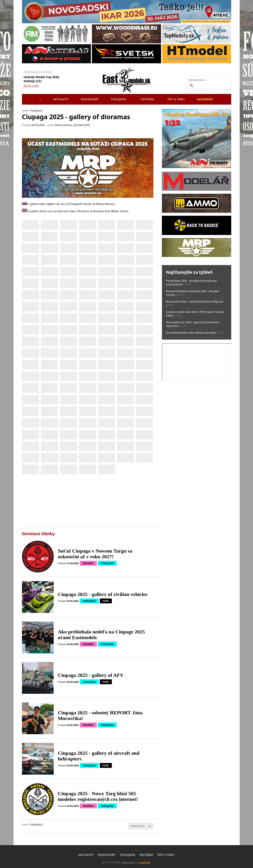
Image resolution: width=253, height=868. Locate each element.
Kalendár (205, 99)
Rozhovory (90, 99)
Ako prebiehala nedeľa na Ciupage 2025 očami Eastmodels (101, 635)
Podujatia (118, 99)
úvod (25, 111)
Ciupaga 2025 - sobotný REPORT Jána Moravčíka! (100, 715)
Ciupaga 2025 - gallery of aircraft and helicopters (99, 756)
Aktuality (61, 99)
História (147, 99)
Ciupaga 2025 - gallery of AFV (91, 675)
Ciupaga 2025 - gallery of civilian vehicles (103, 594)
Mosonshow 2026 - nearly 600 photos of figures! (195, 302)
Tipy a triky (176, 99)
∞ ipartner (144, 862)
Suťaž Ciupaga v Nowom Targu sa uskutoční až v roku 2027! (95, 554)
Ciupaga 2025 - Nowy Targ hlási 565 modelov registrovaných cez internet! (98, 796)
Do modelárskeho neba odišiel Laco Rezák (191, 333)
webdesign (128, 862)
